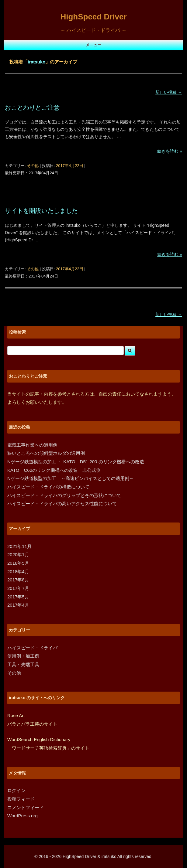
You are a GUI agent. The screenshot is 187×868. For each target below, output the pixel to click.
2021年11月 (19, 546)
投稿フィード (21, 799)
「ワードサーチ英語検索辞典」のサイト (48, 748)
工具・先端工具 (23, 664)
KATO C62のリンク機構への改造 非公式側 (54, 470)
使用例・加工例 (23, 656)
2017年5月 (18, 597)
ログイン (16, 790)
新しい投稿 (169, 92)
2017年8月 (18, 580)
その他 (33, 166)
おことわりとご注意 (32, 107)
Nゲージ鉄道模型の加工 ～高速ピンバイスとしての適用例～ (71, 478)
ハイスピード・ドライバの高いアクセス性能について (62, 504)
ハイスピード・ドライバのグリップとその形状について (64, 495)
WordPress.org (23, 816)
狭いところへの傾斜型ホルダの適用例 (46, 453)
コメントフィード (26, 807)
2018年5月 (18, 563)
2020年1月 (18, 555)
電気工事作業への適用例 (32, 445)
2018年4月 (18, 572)
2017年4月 (18, 605)
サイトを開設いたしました (41, 211)
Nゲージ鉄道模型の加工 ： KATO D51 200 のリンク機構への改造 (76, 462)
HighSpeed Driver (93, 17)
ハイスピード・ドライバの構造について (48, 487)
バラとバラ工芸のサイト (32, 724)
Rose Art (16, 715)
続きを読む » (170, 151)
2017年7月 (18, 588)
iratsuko (36, 62)
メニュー (94, 45)
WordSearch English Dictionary (39, 739)
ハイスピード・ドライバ (32, 648)
